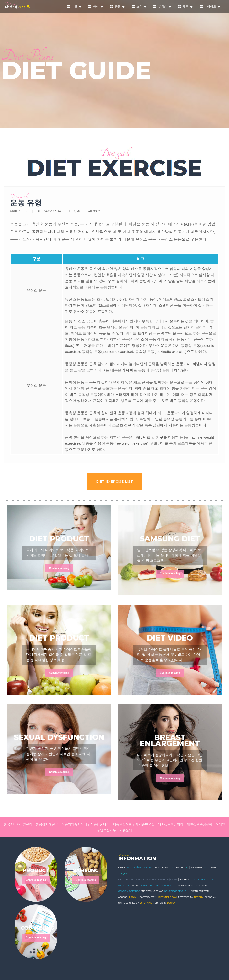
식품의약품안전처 (74, 824)
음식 (96, 7)
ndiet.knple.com (167, 897)
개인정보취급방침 (171, 824)
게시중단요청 (145, 824)
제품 (186, 7)
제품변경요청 (122, 824)
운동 (118, 7)
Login (133, 897)
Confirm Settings (129, 891)
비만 (74, 7)
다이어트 (210, 7)
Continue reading (59, 568)
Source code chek (176, 891)
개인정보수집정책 (199, 824)
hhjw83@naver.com (139, 867)
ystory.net (147, 903)
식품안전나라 (100, 824)
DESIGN (171, 903)
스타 (139, 7)
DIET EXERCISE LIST (115, 481)
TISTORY (199, 897)
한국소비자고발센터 (18, 824)
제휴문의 (126, 830)
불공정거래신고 (47, 824)
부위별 (162, 7)
